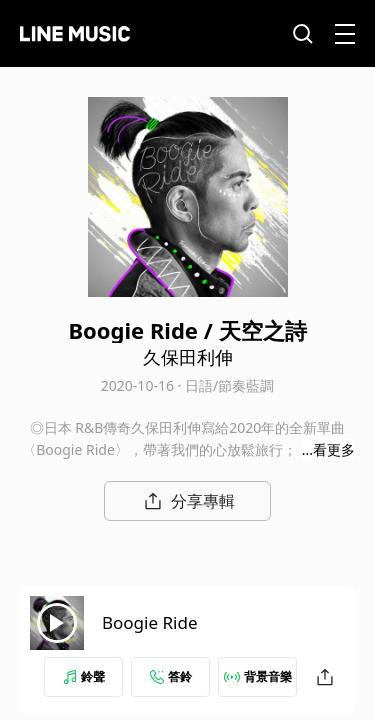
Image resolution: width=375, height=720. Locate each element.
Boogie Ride (149, 622)
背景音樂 (258, 676)
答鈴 (171, 676)
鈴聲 (84, 676)
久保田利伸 (188, 357)
